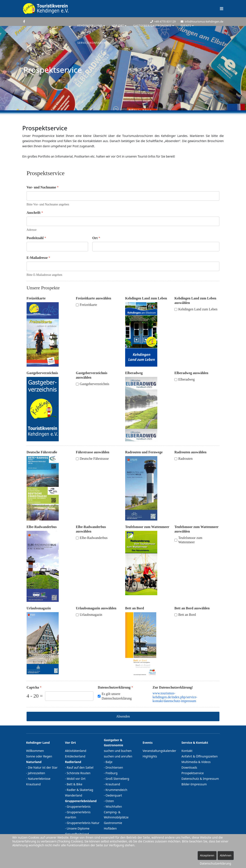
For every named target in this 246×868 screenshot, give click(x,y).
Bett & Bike (74, 784)
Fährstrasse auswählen (93, 452)
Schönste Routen (79, 773)
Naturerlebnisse (39, 779)
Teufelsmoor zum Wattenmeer (147, 527)
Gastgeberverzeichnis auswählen (92, 375)
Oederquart (114, 795)
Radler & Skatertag (80, 790)
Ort (96, 238)
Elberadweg (134, 373)
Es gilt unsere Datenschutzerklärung (117, 696)
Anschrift (35, 213)
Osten (110, 801)
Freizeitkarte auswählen (94, 298)
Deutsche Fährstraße (42, 452)
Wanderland (73, 795)
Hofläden (110, 828)
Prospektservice (193, 773)
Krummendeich (116, 790)
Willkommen (35, 751)
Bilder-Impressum (194, 784)
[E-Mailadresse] (123, 266)
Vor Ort (118, 26)
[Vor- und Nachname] (123, 196)
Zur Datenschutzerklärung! (173, 687)
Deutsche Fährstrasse (94, 459)
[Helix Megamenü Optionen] (222, 9)
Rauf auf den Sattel (80, 767)
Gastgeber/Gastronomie (152, 26)
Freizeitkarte (36, 298)
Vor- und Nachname (43, 187)
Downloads (189, 767)
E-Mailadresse (38, 258)
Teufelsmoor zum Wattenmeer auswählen (196, 529)
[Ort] (156, 247)
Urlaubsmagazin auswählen (96, 608)
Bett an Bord (135, 608)
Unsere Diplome (78, 828)
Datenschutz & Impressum (200, 779)
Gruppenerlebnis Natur (83, 823)
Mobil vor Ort (76, 779)
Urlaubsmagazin (39, 608)
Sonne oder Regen (39, 756)
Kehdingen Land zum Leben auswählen (195, 300)
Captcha (34, 687)
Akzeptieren (207, 855)
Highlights (150, 756)
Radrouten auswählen (190, 452)
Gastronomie (113, 823)
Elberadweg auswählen (191, 373)
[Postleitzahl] (57, 247)
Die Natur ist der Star (43, 767)
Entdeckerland (75, 756)
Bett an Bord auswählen (192, 608)
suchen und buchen (118, 751)
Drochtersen (114, 767)
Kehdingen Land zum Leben (146, 298)
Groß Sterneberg (117, 779)
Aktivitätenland (76, 751)
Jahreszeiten (36, 773)
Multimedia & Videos (196, 762)
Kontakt (187, 751)
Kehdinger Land (90, 26)
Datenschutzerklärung (115, 687)
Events (186, 26)
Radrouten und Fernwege (144, 452)
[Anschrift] (123, 221)
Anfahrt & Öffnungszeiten (200, 756)
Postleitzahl (36, 238)
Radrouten (185, 459)
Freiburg (112, 773)
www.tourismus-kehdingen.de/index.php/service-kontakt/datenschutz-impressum (175, 697)
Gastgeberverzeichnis (42, 373)
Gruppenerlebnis (79, 807)
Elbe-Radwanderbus (42, 527)
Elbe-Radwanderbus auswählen (91, 529)
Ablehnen (226, 855)
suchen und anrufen (118, 756)
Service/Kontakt (90, 43)
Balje (109, 762)
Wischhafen (114, 807)
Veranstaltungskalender (160, 751)
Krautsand (33, 784)
